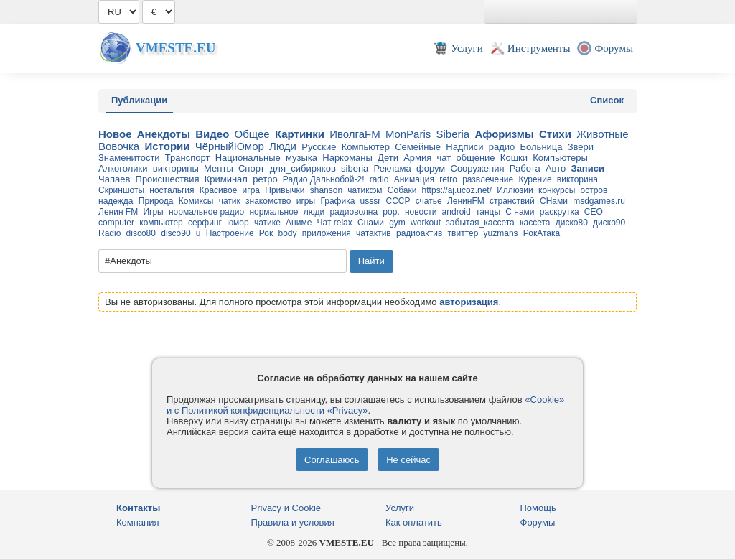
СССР (398, 201)
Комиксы (196, 201)
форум (431, 168)
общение (475, 158)
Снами (371, 223)
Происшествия (168, 179)
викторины (176, 168)
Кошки (514, 158)
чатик (230, 201)
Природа (156, 201)
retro (448, 179)
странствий (512, 201)
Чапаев (114, 179)
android (457, 212)
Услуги (400, 508)
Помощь (538, 508)
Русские (319, 147)
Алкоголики (123, 168)
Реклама (393, 168)
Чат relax (335, 223)
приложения (327, 233)
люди (314, 212)
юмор (238, 223)
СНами (554, 201)
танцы (488, 212)
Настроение (230, 233)
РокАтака (542, 233)
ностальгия (172, 190)
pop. (391, 212)
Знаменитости (129, 158)
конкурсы (557, 190)
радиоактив (419, 233)
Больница (542, 147)
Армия (417, 158)
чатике (267, 223)
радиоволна (354, 212)
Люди (283, 146)
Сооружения (478, 168)
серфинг (205, 223)
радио (502, 147)
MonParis (408, 134)
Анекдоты (164, 134)
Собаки (402, 190)
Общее (252, 134)
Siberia (453, 134)
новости (421, 212)
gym (397, 223)
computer (116, 223)
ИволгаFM (355, 134)
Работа (525, 168)
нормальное (273, 212)
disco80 (141, 233)
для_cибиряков (303, 168)
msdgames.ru (599, 201)
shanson (326, 190)
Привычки (285, 190)
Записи (587, 168)
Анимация (414, 179)
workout (426, 223)
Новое (115, 134)
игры (306, 201)
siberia (355, 168)
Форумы (538, 522)
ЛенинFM (466, 201)
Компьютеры (560, 158)
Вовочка (119, 146)
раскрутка (560, 212)
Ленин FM (118, 212)
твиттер (463, 233)
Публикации (139, 100)
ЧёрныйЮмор (230, 146)
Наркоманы (347, 158)
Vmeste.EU (175, 48)
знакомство (268, 201)
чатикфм (365, 190)
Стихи (555, 134)
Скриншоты (121, 190)
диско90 (609, 223)
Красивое (219, 190)
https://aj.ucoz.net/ (457, 190)
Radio (109, 233)
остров (594, 190)
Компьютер (366, 147)
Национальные (248, 158)
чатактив (374, 233)
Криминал (226, 179)
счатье (429, 201)
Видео (212, 134)
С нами (520, 212)
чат (444, 158)
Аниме (299, 223)
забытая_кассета (480, 223)
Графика (337, 201)
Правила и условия (293, 522)
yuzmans (501, 233)
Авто (556, 168)
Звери (581, 147)
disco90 (175, 233)
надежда (116, 201)
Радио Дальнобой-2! (324, 179)
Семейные (418, 147)
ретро (265, 179)
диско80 (572, 223)
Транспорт (188, 158)
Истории (167, 146)
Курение (535, 179)
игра (251, 190)
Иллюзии (515, 190)
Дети (388, 158)
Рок (266, 233)
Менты (219, 168)
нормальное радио (206, 212)
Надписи (464, 147)
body (287, 233)
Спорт (252, 168)
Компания (138, 522)
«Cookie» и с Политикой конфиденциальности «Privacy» (365, 405)
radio (379, 179)
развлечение (488, 179)
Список (607, 100)
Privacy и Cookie (286, 508)
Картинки (300, 134)
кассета (535, 223)
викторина (577, 179)
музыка (301, 158)
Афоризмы (504, 134)
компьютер (161, 223)
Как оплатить (414, 522)
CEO (594, 212)
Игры (153, 212)
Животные (602, 134)
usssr (371, 201)
